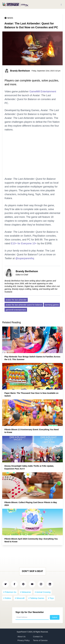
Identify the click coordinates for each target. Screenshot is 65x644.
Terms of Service (40, 640)
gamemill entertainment (16, 310)
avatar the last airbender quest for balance (24, 305)
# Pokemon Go (10, 592)
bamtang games (52, 305)
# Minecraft (20, 598)
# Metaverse (26, 592)
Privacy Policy (23, 640)
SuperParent (22, 632)
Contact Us (38, 637)
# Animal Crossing (43, 592)
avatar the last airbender (16, 300)
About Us (21, 637)
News (10, 18)
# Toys (51, 598)
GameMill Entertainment (43, 92)
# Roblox (7, 598)
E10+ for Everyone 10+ (24, 243)
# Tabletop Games (36, 598)
